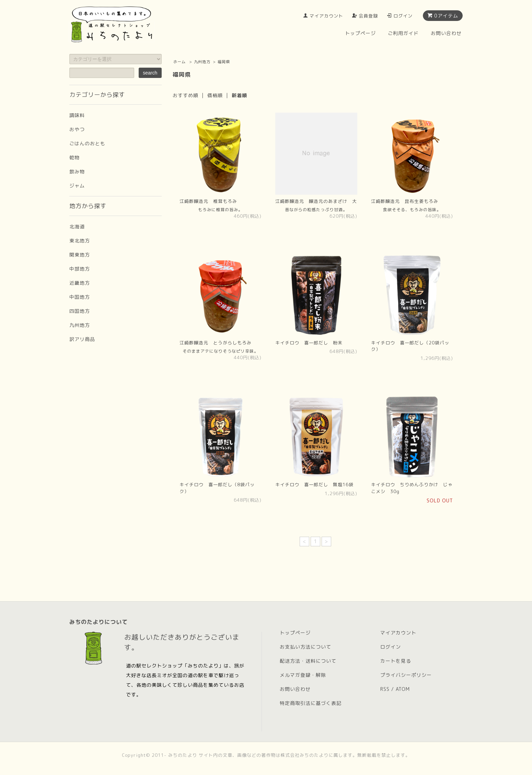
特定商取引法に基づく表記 (311, 703)
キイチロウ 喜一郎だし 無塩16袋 (314, 485)
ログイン (403, 16)
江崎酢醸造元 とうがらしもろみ (216, 343)
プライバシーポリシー (406, 675)
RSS (385, 689)
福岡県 (224, 62)
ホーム (180, 62)
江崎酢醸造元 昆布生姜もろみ (405, 201)
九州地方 (202, 62)
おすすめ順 (186, 95)
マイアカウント (326, 16)
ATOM (403, 689)
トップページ (360, 33)
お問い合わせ (446, 33)
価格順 (215, 95)
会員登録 (368, 16)
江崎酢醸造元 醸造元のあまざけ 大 (316, 201)
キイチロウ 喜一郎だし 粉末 (309, 343)
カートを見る (396, 661)
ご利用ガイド (403, 33)
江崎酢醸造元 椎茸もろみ (208, 201)
